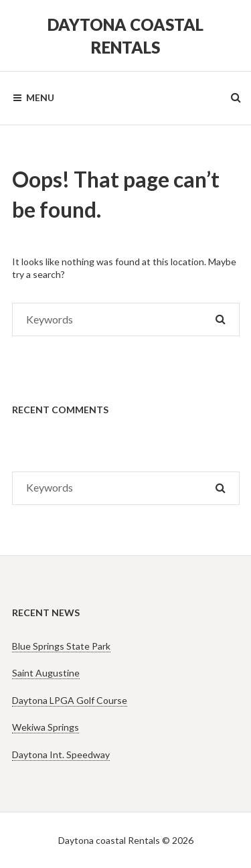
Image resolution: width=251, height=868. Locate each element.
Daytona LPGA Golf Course (70, 700)
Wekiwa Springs (46, 727)
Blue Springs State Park (61, 646)
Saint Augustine (46, 673)
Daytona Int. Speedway (61, 754)
